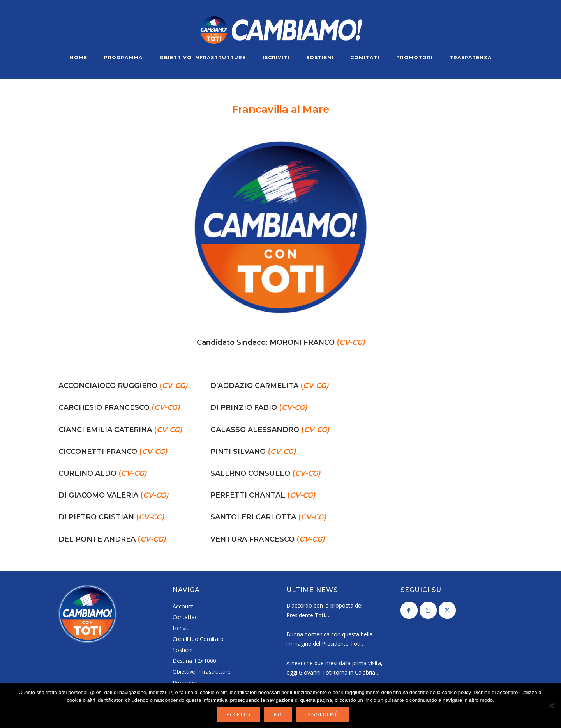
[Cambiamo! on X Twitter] (447, 610)
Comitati (365, 58)
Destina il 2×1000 (194, 661)
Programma (123, 58)
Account (183, 606)
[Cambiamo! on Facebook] (409, 610)
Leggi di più (322, 714)
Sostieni (320, 58)
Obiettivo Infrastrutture (203, 58)
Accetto (238, 714)
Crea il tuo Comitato (198, 639)
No (278, 714)
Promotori (415, 58)
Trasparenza (471, 58)
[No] (551, 705)
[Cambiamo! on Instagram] (428, 610)
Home (79, 58)
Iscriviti (276, 58)
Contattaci (186, 617)
